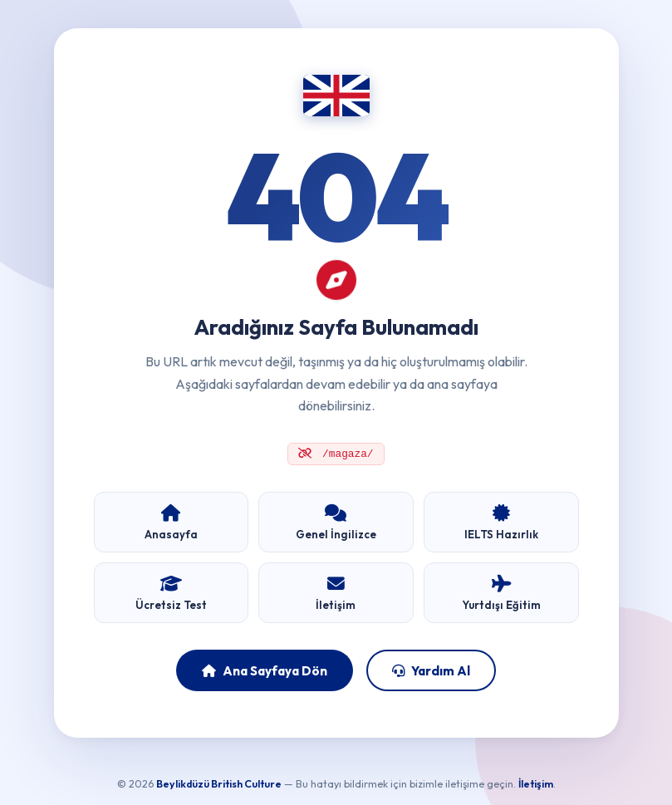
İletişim (536, 785)
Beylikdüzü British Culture (219, 785)
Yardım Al (431, 672)
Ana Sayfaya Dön (265, 672)
